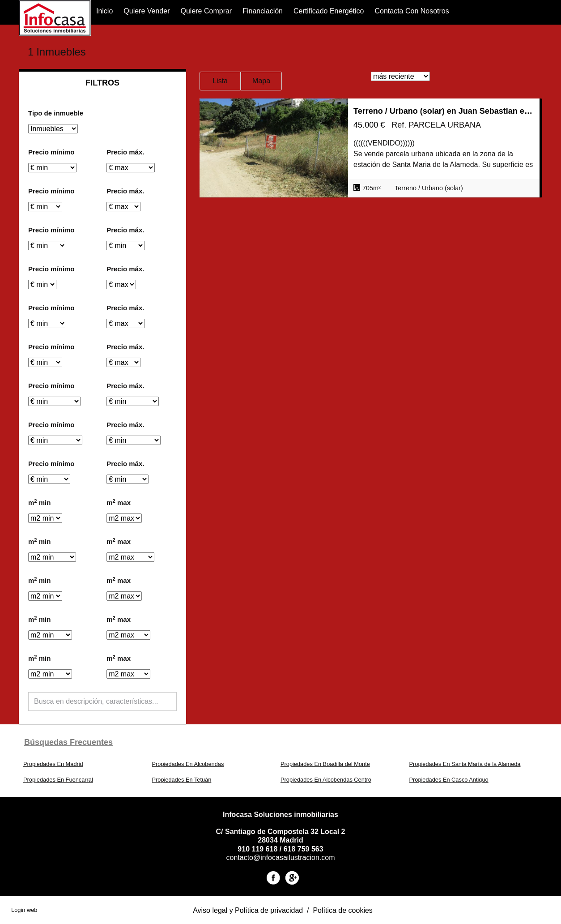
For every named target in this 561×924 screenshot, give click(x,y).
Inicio (104, 11)
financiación (263, 11)
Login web (24, 910)
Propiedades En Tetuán (182, 780)
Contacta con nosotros (412, 11)
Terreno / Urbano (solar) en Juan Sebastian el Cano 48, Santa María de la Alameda (444, 111)
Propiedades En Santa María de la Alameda (465, 764)
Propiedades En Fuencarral (58, 780)
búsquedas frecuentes (68, 742)
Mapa (261, 81)
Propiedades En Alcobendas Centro (326, 780)
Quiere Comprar (206, 11)
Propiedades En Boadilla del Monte (325, 764)
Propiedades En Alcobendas (188, 764)
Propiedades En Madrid (53, 764)
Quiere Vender (147, 11)
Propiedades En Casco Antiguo (449, 780)
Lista (220, 81)
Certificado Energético (329, 11)
